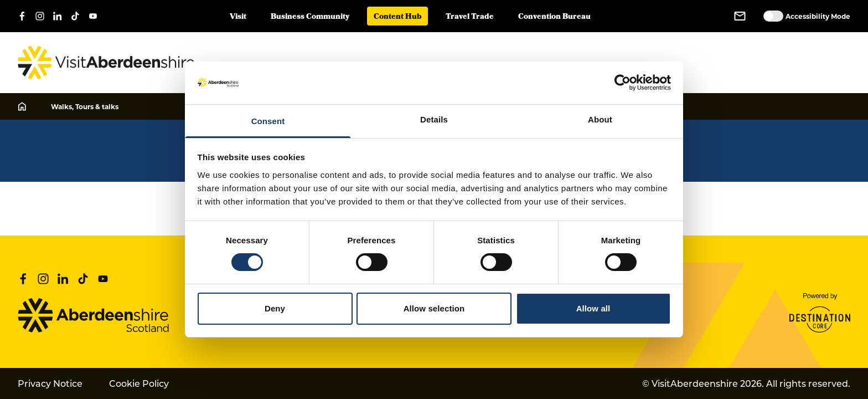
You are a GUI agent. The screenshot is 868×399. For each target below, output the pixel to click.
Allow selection (434, 308)
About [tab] (600, 119)
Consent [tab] (268, 121)
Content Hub (397, 17)
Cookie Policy (139, 383)
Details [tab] (434, 119)
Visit (238, 17)
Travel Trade (470, 17)
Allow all (593, 308)
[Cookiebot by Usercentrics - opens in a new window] (622, 83)
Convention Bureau (554, 17)
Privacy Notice (50, 383)
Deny (275, 308)
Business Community (310, 17)
